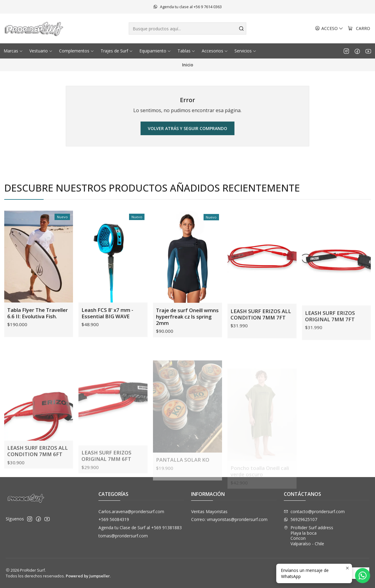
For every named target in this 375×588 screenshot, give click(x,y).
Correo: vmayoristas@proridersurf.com (229, 519)
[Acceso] (329, 29)
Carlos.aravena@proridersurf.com (131, 511)
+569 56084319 (114, 519)
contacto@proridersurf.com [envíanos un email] (314, 511)
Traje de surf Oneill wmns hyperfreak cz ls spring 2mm (187, 342)
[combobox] (188, 28)
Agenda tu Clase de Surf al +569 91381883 (140, 528)
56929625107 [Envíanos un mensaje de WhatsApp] (300, 519)
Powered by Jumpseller (88, 576)
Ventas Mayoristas (209, 511)
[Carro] (359, 29)
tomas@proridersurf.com (123, 536)
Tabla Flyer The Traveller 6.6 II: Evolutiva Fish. (38, 324)
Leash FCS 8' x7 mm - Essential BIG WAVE (107, 331)
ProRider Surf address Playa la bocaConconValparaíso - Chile (309, 536)
